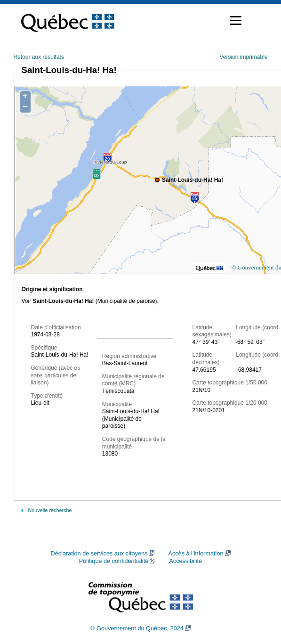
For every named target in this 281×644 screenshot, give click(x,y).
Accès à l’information (196, 554)
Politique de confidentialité (114, 561)
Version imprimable (243, 57)
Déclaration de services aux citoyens (99, 554)
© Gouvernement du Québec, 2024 (137, 628)
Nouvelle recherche (50, 510)
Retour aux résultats (39, 57)
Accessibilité (185, 561)
